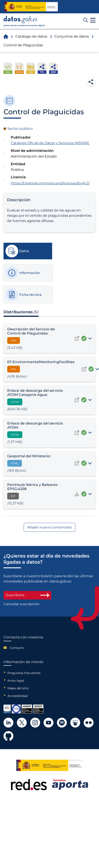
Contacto (17, 648)
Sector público (20, 129)
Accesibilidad (18, 696)
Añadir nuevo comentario (49, 527)
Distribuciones (21, 312)
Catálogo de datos (31, 36)
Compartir (91, 82)
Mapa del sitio (18, 688)
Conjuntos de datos (72, 36)
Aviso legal (16, 681)
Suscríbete (27, 595)
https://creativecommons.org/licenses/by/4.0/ (50, 183)
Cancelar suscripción (22, 604)
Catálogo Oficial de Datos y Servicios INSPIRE (50, 143)
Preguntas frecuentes (24, 673)
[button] (93, 20)
